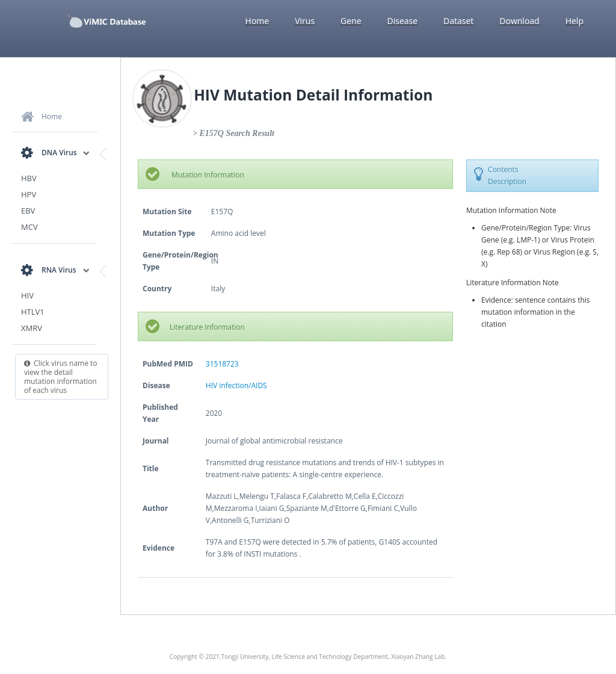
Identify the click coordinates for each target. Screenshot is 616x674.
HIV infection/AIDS (236, 385)
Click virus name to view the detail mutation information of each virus (61, 377)
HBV (29, 178)
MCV (29, 227)
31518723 (222, 364)
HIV (27, 295)
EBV (28, 211)
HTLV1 (33, 312)
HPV (29, 194)
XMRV (32, 328)
